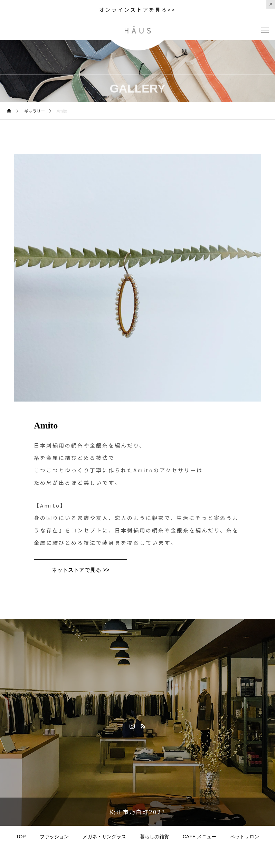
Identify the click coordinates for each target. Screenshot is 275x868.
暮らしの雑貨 (154, 837)
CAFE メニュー (200, 837)
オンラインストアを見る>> (137, 9)
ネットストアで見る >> (80, 570)
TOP (21, 837)
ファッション (54, 837)
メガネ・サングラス (104, 837)
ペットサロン (245, 837)
